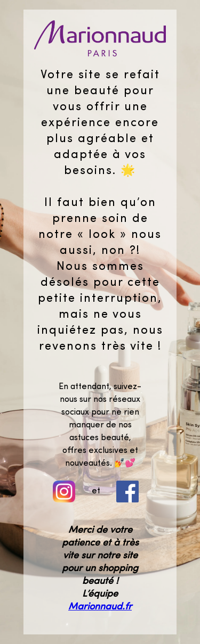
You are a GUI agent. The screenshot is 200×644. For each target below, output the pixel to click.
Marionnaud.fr (100, 607)
